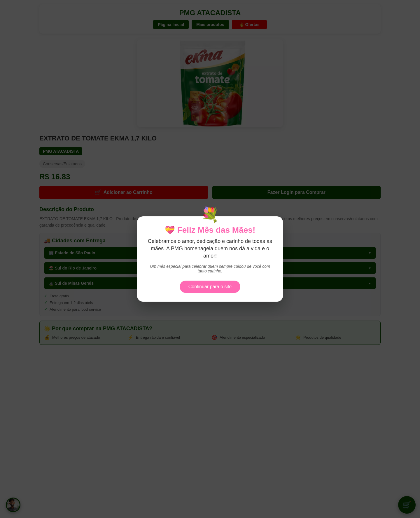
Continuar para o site (210, 287)
